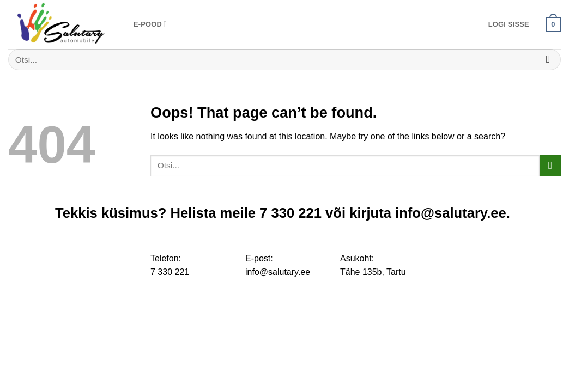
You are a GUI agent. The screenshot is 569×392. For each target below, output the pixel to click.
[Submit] (548, 60)
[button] (509, 24)
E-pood (150, 24)
